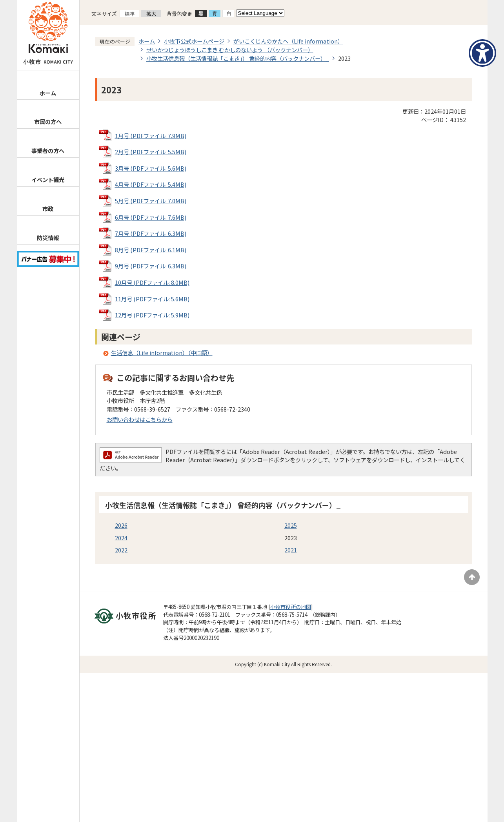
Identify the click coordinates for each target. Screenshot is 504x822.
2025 (291, 525)
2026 (121, 525)
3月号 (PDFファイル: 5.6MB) (151, 168)
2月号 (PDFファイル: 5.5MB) (151, 152)
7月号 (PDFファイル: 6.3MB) (151, 233)
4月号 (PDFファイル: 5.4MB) (151, 184)
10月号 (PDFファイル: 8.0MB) (152, 282)
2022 (121, 550)
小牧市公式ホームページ (194, 41)
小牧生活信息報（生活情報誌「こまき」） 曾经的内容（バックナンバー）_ (238, 58)
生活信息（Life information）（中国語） (162, 353)
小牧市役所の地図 (291, 607)
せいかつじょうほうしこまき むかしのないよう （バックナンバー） (230, 50)
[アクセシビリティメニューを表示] (482, 53)
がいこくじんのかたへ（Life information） (288, 41)
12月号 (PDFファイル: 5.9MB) (152, 315)
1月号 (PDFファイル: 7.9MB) (151, 136)
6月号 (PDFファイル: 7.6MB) (151, 217)
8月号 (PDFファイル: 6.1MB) (151, 250)
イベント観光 (48, 180)
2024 (121, 538)
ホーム (48, 93)
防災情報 (48, 238)
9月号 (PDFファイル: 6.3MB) (151, 266)
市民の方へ (48, 121)
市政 (48, 209)
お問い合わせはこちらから (140, 419)
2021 (291, 550)
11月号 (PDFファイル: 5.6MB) (152, 299)
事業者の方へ (48, 150)
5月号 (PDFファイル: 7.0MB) (151, 201)
